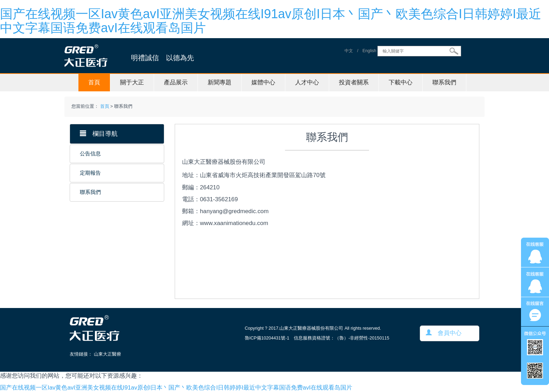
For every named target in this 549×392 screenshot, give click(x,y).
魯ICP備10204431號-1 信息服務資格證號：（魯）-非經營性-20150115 (317, 338)
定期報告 (90, 173)
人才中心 (307, 82)
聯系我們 (444, 82)
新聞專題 (220, 82)
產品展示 (176, 82)
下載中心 (401, 82)
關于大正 (132, 82)
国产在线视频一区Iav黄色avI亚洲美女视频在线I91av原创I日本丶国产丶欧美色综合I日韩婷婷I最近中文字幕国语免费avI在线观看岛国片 (271, 21)
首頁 (94, 82)
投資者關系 (354, 82)
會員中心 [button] (444, 333)
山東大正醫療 (107, 354)
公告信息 (90, 154)
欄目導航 (99, 134)
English (369, 51)
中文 (349, 51)
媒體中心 (263, 82)
